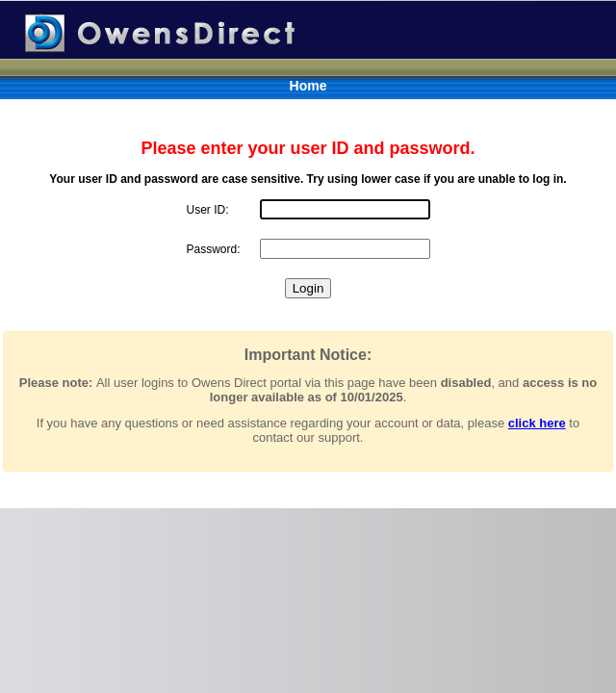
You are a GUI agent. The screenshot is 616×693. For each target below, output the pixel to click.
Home (308, 86)
